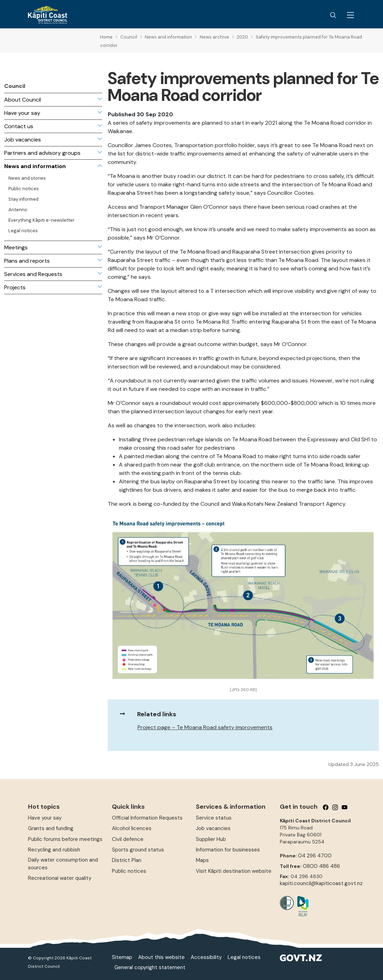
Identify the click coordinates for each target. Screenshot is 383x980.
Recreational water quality (60, 878)
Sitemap (122, 957)
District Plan (127, 860)
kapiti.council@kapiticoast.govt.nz (321, 883)
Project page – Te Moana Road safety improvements (205, 727)
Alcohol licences (132, 828)
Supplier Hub (211, 839)
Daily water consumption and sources (63, 864)
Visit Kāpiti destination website (234, 871)
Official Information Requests (147, 818)
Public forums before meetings (65, 839)
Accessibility (206, 957)
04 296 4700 (315, 856)
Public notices (129, 871)
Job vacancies (213, 828)
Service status (214, 818)
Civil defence (128, 839)
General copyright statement (150, 967)
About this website (161, 957)
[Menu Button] (350, 15)
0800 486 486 (321, 866)
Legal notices (244, 957)
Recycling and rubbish (54, 850)
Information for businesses (228, 850)
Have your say (45, 818)
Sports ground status (138, 850)
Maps (202, 860)
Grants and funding (51, 828)
